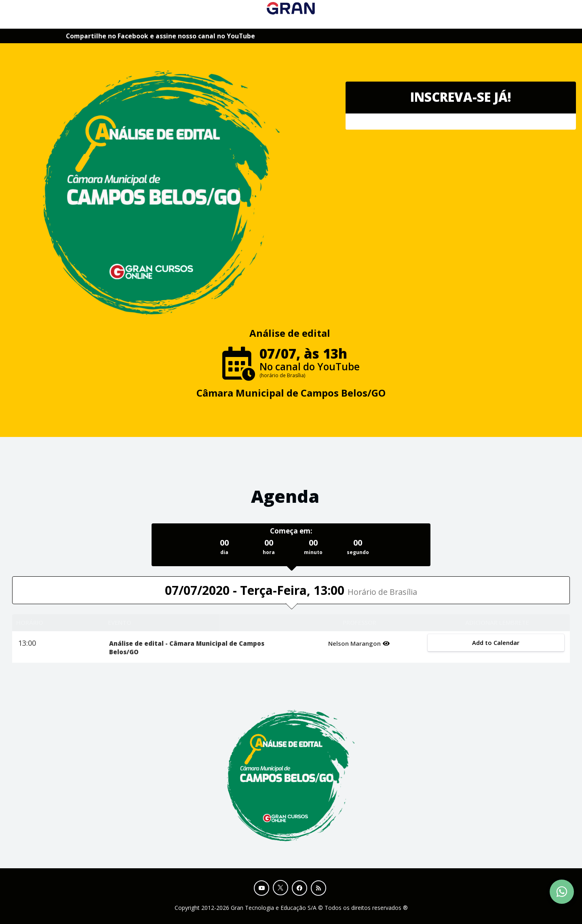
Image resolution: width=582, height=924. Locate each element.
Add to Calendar (496, 643)
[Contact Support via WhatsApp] (562, 892)
